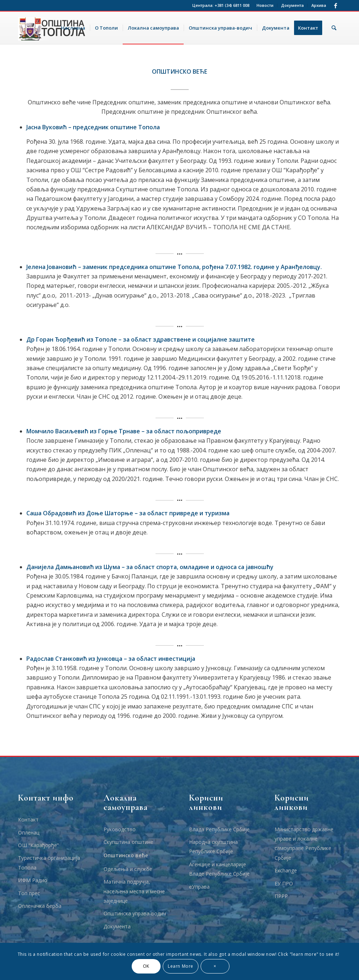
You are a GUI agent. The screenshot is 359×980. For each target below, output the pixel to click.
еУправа (199, 887)
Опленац (29, 832)
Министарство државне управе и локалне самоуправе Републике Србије (304, 844)
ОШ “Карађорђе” (38, 845)
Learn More (181, 966)
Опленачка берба (40, 906)
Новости (265, 5)
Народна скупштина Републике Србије (213, 847)
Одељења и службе (128, 869)
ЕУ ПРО (284, 883)
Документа (292, 5)
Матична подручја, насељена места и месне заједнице (134, 891)
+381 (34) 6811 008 (232, 5)
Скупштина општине (128, 842)
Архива (319, 5)
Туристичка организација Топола (49, 862)
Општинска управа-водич (135, 913)
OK (146, 966)
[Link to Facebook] (336, 5)
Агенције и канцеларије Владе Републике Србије (219, 869)
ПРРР (281, 896)
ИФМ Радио (33, 880)
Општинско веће (126, 855)
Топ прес (29, 893)
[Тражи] (334, 28)
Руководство (120, 829)
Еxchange (286, 870)
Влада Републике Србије (219, 829)
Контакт (28, 819)
